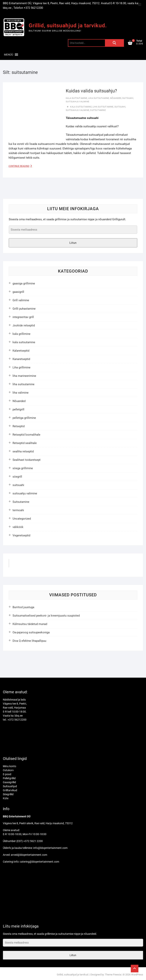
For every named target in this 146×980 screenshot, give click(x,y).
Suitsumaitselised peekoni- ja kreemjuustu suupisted (46, 616)
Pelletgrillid (9, 778)
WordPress (137, 975)
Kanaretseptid (21, 359)
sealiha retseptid (23, 451)
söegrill (17, 477)
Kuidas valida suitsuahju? (91, 91)
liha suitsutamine (99, 98)
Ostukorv (8, 770)
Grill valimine (21, 300)
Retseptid (19, 426)
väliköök (18, 527)
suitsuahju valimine (77, 102)
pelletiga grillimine (24, 418)
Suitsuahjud (10, 786)
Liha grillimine (21, 367)
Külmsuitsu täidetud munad (30, 624)
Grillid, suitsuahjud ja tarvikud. (68, 25)
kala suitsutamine (76, 98)
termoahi (18, 510)
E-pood (7, 774)
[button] (9, 55)
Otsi (114, 43)
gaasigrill (18, 292)
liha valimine (21, 393)
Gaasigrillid (9, 782)
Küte (6, 798)
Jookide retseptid (24, 325)
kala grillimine (21, 334)
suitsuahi (128, 98)
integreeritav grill (23, 317)
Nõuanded (116, 98)
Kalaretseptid (21, 351)
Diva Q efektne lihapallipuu (29, 641)
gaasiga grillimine (24, 283)
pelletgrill (18, 409)
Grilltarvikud (10, 790)
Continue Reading (23, 166)
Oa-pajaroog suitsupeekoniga (31, 632)
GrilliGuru (19, 565)
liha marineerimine (24, 376)
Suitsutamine (21, 502)
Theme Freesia (113, 975)
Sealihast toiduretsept (27, 460)
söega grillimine (23, 468)
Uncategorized (22, 519)
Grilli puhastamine (24, 309)
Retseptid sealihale (25, 443)
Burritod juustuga (23, 607)
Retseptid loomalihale (26, 435)
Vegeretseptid (21, 535)
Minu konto (10, 766)
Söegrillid (8, 794)
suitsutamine (98, 110)
